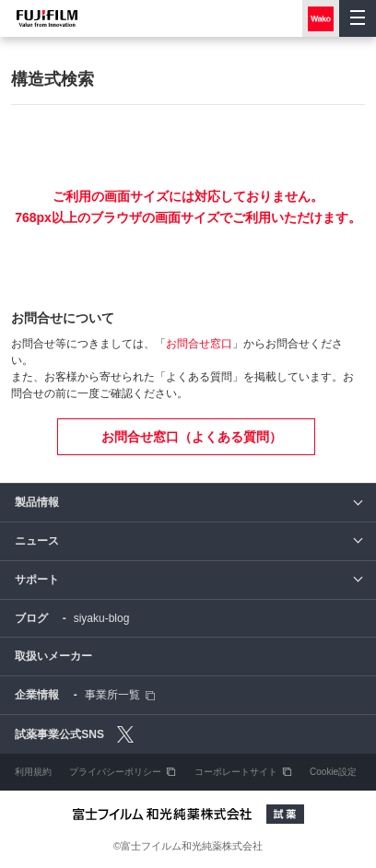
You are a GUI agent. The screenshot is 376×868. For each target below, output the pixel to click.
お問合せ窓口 (199, 344)
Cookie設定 (333, 772)
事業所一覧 (112, 695)
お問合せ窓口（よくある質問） (192, 437)
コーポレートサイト (236, 772)
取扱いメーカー (53, 656)
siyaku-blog (102, 618)
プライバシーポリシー (115, 772)
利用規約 (33, 772)
